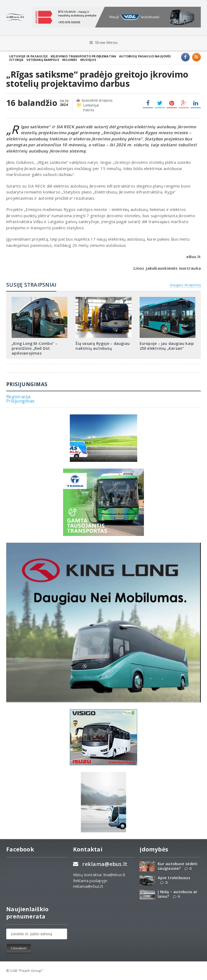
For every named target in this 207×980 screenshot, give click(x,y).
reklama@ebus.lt (105, 864)
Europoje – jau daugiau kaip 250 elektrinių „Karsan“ (167, 346)
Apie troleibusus (174, 878)
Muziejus (88, 60)
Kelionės (70, 60)
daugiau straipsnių (185, 285)
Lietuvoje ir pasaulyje (28, 56)
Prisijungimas (20, 401)
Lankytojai (91, 105)
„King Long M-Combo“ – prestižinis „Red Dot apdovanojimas (34, 348)
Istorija (16, 60)
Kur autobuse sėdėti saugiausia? (177, 866)
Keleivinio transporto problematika (84, 56)
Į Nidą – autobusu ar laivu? (177, 894)
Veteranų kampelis (43, 60)
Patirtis (89, 110)
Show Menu (103, 42)
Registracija (18, 397)
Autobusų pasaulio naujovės (145, 56)
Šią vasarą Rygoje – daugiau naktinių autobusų (103, 346)
